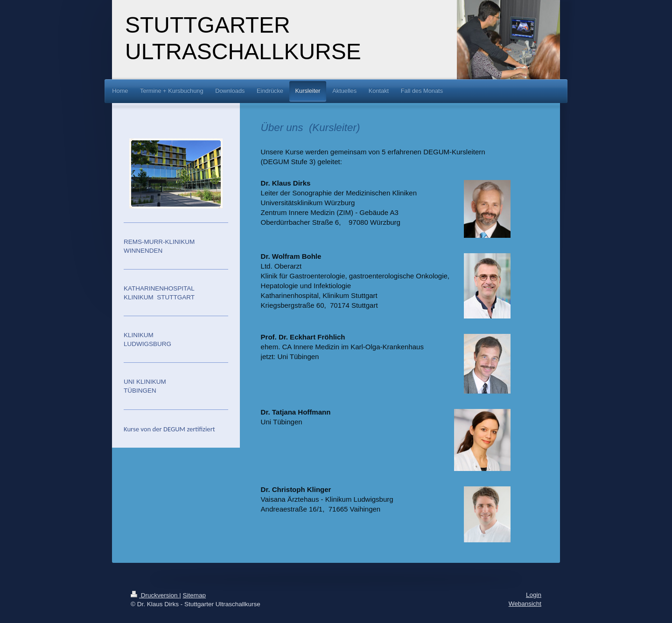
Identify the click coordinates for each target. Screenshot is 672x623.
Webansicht (525, 604)
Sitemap (195, 595)
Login (534, 595)
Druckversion (155, 595)
